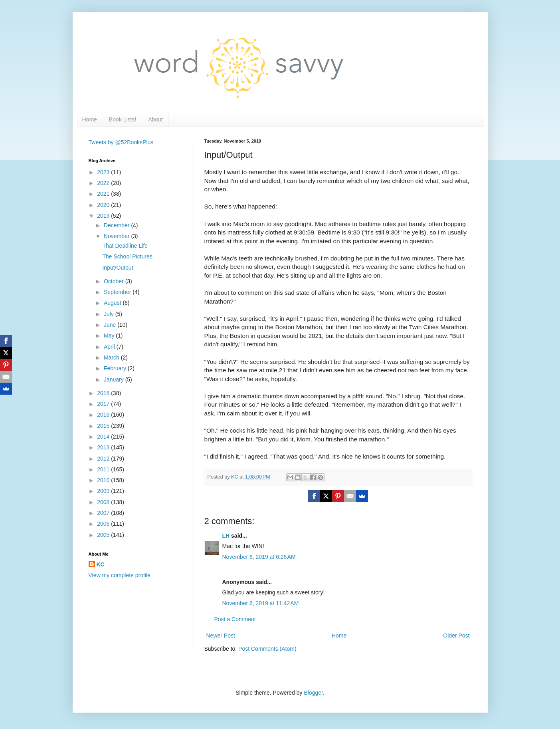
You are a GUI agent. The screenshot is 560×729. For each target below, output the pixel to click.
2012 (104, 459)
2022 (104, 183)
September (118, 292)
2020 (104, 205)
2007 (104, 513)
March (112, 358)
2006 (104, 524)
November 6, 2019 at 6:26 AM (259, 557)
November (117, 236)
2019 (104, 216)
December (117, 225)
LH (226, 536)
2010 (104, 480)
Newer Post (221, 636)
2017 (104, 404)
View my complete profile (120, 575)
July (110, 314)
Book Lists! (123, 119)
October (115, 281)
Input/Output (118, 268)
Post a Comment (235, 619)
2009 (104, 491)
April (110, 347)
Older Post (456, 636)
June (111, 325)
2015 (104, 426)
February (116, 368)
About (155, 119)
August (113, 303)
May (110, 336)
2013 (104, 447)
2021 (104, 194)
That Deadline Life (125, 246)
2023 (104, 172)
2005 (104, 535)
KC (101, 564)
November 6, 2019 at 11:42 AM (261, 603)
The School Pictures (127, 256)
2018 (104, 393)
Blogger (313, 693)
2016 (104, 415)
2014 (104, 437)
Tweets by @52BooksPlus (121, 142)
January (115, 379)
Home (90, 119)
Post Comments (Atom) (267, 649)
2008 (104, 502)
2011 (104, 469)
